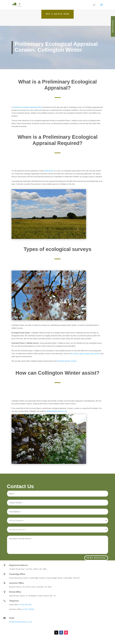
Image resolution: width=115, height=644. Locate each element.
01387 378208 (28, 609)
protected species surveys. (67, 361)
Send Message (96, 558)
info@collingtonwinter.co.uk (56, 411)
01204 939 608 (25, 605)
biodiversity (49, 171)
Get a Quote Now (57, 14)
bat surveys (74, 354)
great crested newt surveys (90, 354)
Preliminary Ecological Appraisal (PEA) (28, 107)
